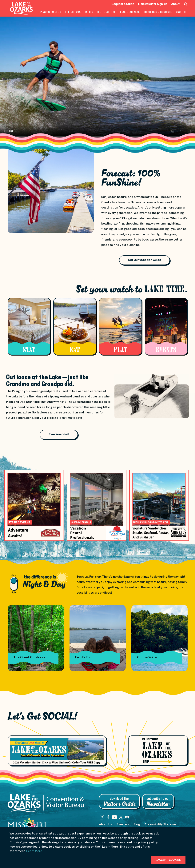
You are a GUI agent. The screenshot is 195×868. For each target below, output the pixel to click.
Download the (119, 802)
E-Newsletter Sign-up (153, 4)
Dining (89, 12)
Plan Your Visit (59, 435)
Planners (123, 825)
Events (181, 12)
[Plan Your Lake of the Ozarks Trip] (158, 751)
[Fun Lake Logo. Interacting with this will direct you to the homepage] (21, 8)
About (175, 4)
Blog (137, 825)
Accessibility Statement (162, 825)
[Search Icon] (186, 4)
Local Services (130, 12)
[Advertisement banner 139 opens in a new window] (34, 505)
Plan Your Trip (107, 12)
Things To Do (73, 12)
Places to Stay (51, 12)
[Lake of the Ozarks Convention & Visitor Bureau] (46, 805)
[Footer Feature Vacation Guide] (57, 751)
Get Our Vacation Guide (144, 260)
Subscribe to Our (158, 802)
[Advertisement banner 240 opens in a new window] (97, 505)
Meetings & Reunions (158, 12)
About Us (106, 825)
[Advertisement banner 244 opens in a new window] (159, 505)
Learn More (34, 851)
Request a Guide (123, 4)
